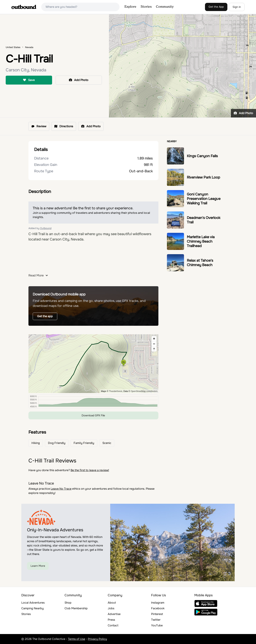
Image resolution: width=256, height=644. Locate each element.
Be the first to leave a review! (90, 470)
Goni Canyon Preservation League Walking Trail (204, 199)
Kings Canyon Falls (202, 156)
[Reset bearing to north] (154, 349)
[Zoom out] (154, 344)
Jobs (111, 608)
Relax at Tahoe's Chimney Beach (200, 263)
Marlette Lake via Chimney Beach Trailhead (201, 241)
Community (165, 7)
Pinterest (157, 614)
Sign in (237, 7)
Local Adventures (33, 603)
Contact (113, 625)
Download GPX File (93, 415)
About (112, 603)
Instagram (158, 603)
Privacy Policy (97, 639)
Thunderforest (116, 391)
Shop (68, 603)
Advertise (114, 614)
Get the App (216, 7)
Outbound (46, 228)
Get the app (45, 316)
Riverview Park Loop (203, 177)
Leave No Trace (61, 489)
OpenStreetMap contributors (144, 391)
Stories (146, 7)
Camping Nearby (33, 608)
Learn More (38, 566)
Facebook (158, 608)
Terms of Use (77, 639)
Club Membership (76, 608)
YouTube (157, 625)
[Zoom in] (154, 339)
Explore (130, 7)
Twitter (156, 620)
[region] (93, 364)
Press (111, 620)
